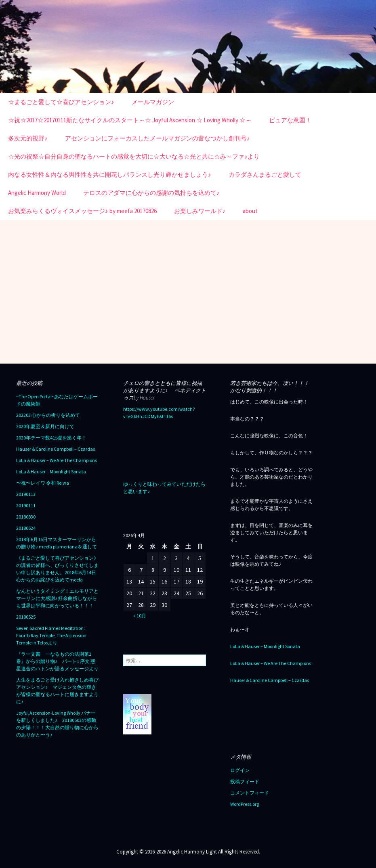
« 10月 (140, 616)
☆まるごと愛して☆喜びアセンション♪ (61, 102)
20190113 (26, 494)
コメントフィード (250, 793)
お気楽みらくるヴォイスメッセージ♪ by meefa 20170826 (82, 211)
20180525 (26, 617)
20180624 (26, 528)
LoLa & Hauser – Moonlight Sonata (51, 472)
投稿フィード (245, 781)
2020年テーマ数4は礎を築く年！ (51, 438)
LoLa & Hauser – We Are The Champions (57, 460)
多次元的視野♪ (28, 138)
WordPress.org (245, 804)
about (250, 211)
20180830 (26, 517)
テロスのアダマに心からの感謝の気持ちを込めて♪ (151, 193)
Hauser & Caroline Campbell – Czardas (56, 449)
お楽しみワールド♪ (200, 211)
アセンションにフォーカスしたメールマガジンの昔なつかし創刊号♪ (158, 138)
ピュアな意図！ (290, 120)
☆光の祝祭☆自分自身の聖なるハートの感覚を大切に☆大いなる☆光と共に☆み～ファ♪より (134, 156)
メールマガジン (153, 102)
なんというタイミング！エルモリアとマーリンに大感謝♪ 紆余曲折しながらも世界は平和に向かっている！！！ (57, 598)
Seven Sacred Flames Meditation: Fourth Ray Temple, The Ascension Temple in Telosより (51, 635)
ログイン (240, 770)
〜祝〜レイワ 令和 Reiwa (43, 483)
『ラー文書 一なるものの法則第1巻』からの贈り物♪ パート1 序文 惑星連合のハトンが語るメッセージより (57, 661)
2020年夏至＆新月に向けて (45, 426)
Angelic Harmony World (37, 193)
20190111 (26, 505)
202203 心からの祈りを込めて (48, 415)
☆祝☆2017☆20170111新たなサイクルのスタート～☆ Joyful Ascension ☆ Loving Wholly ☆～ (130, 120)
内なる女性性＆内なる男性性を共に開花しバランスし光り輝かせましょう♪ (110, 175)
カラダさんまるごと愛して (265, 175)
